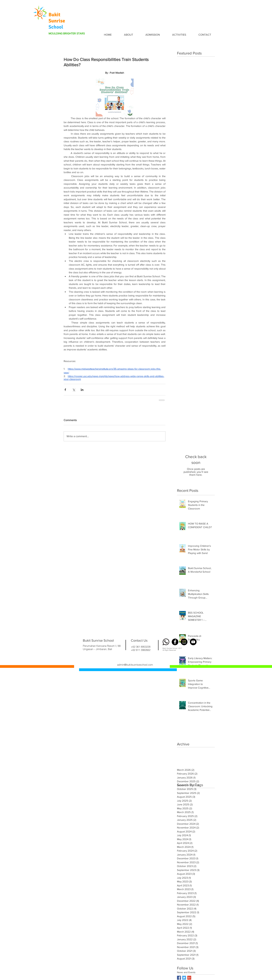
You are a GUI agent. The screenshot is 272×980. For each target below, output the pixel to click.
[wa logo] (166, 642)
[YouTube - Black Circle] (193, 642)
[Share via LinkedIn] (82, 390)
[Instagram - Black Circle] (184, 642)
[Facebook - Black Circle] (175, 642)
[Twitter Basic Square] (184, 978)
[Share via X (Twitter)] (74, 390)
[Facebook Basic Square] (179, 978)
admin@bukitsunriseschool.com (135, 665)
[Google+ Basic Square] (189, 978)
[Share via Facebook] (65, 390)
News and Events (186, 972)
